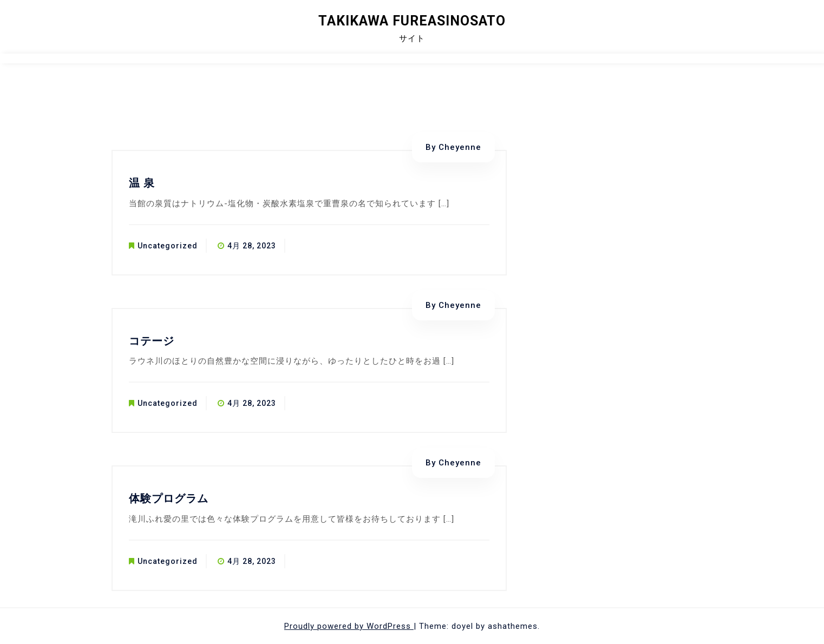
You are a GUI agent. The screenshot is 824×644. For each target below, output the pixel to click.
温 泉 (142, 183)
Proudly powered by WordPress (349, 626)
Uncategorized (168, 246)
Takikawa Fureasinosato (412, 21)
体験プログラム (169, 498)
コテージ (152, 341)
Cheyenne (460, 147)
